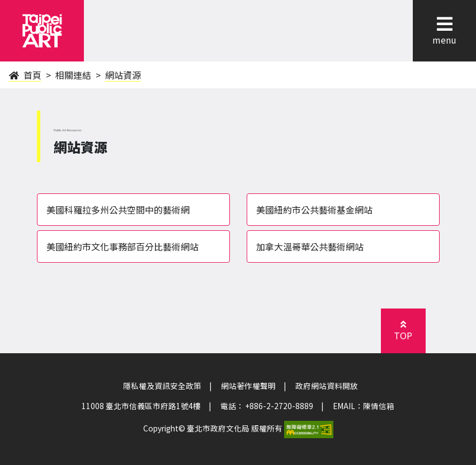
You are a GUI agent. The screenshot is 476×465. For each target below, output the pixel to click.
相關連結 (73, 75)
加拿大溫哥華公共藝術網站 (310, 246)
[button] (444, 24)
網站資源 (123, 75)
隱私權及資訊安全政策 (162, 386)
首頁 (25, 75)
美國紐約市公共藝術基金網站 (314, 210)
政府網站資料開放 (327, 386)
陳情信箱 (379, 406)
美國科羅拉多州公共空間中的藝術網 (118, 210)
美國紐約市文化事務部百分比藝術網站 (122, 246)
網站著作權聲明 (248, 386)
